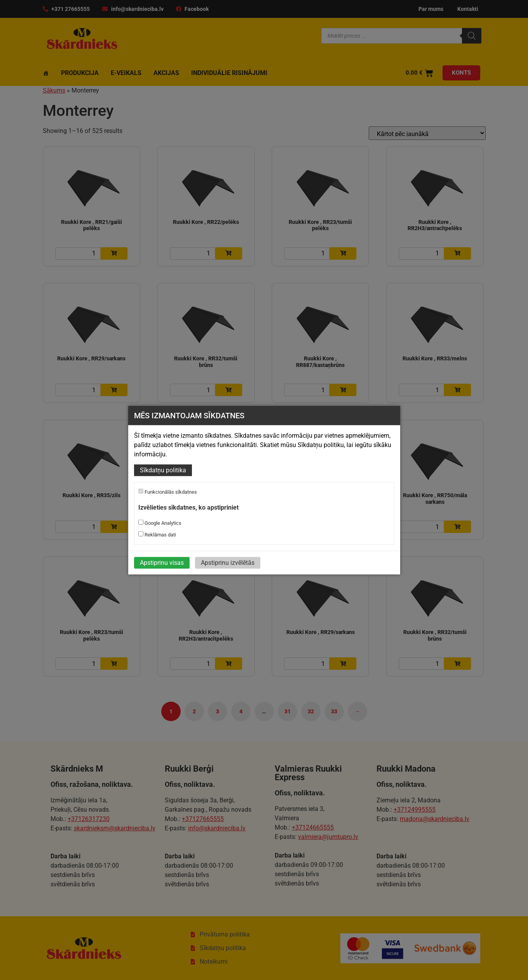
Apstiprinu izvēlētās (228, 563)
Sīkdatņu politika (163, 470)
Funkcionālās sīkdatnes (168, 492)
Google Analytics (160, 523)
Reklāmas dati (157, 535)
